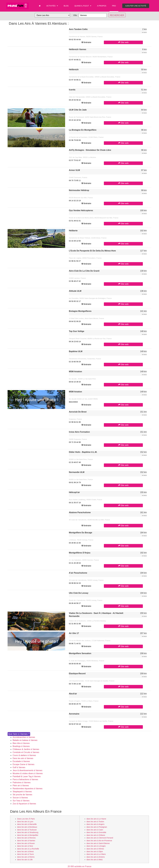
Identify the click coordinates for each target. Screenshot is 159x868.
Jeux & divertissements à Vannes (27, 770)
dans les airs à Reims (26, 857)
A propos (102, 6)
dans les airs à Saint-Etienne (98, 843)
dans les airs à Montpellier (28, 835)
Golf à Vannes (19, 767)
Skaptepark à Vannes (22, 792)
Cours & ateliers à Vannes (24, 755)
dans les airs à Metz (95, 860)
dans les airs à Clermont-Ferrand (100, 838)
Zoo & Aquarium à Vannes (24, 804)
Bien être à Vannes (21, 743)
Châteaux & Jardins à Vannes (26, 749)
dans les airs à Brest (25, 852)
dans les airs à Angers (96, 824)
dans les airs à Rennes (26, 838)
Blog (66, 6)
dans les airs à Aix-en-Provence (99, 841)
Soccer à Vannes (20, 798)
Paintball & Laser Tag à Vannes (27, 776)
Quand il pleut (83, 6)
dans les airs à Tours (25, 854)
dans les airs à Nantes (26, 841)
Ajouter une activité (136, 6)
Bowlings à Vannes (21, 746)
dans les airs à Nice (25, 846)
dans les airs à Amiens (96, 857)
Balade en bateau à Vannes (25, 740)
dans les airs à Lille (25, 860)
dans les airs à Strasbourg (28, 832)
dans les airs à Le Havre (96, 819)
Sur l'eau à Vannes (21, 801)
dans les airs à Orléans (96, 835)
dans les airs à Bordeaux (27, 827)
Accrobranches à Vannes (24, 737)
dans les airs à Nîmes (95, 849)
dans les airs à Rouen (26, 843)
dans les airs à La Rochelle (28, 849)
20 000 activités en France (79, 866)
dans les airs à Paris (26, 819)
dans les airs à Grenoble (96, 832)
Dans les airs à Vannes (23, 758)
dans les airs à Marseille (27, 824)
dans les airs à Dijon (95, 852)
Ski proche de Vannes (22, 795)
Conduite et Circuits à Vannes (26, 752)
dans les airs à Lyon (25, 822)
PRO (114, 6)
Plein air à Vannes (21, 786)
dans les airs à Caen (95, 830)
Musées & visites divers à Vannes (28, 773)
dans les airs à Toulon (95, 822)
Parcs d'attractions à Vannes (25, 779)
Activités (52, 6)
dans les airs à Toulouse (27, 830)
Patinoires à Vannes (22, 782)
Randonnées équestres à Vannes (28, 789)
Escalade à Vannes (21, 761)
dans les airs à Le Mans (96, 854)
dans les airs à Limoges (96, 846)
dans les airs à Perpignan (97, 827)
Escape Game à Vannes (23, 764)
